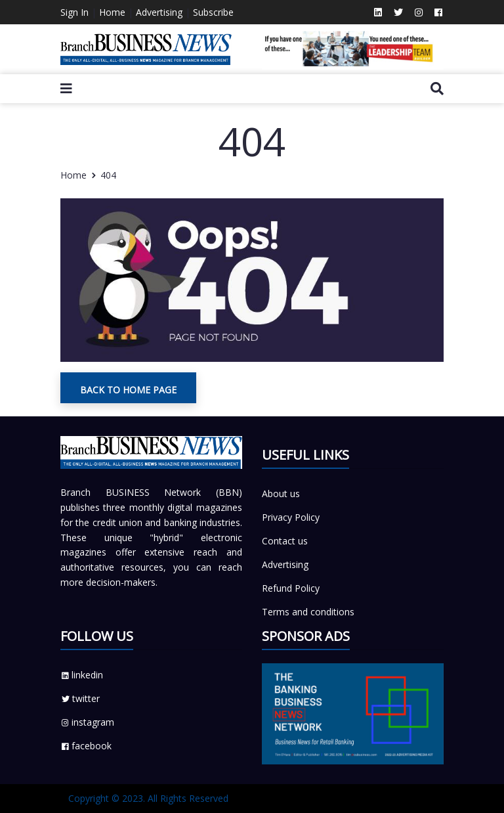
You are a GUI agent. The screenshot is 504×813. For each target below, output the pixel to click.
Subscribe (213, 12)
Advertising (159, 12)
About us (281, 494)
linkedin (82, 675)
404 (108, 175)
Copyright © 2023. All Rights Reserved (148, 798)
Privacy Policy (291, 517)
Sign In (74, 12)
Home (112, 12)
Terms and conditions (308, 612)
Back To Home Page (128, 390)
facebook (86, 746)
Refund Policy (291, 588)
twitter (80, 698)
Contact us (285, 541)
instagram (87, 722)
